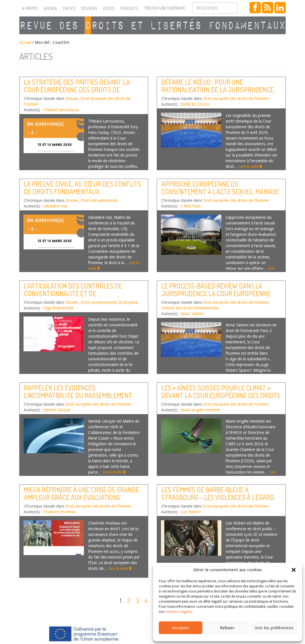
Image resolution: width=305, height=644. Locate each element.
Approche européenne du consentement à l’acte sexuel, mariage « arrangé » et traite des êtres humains (220, 195)
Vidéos (109, 8)
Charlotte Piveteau (60, 512)
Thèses (69, 8)
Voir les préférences (274, 628)
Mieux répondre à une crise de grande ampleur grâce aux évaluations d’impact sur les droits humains (81, 497)
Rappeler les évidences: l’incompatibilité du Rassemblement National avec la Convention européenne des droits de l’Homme (78, 399)
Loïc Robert (191, 512)
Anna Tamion (192, 314)
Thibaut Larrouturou (61, 110)
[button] (294, 570)
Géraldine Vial (55, 206)
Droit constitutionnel (98, 302)
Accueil (25, 42)
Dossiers (89, 8)
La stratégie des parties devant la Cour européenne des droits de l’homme (77, 89)
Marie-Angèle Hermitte (200, 410)
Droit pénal (128, 302)
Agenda (50, 8)
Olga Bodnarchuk (58, 308)
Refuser (227, 628)
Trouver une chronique (165, 8)
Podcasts (129, 8)
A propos (30, 8)
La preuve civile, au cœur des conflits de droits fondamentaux (82, 188)
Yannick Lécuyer (57, 410)
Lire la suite (251, 166)
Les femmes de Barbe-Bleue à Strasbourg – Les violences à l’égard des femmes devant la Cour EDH (218, 497)
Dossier (72, 99)
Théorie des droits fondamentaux (190, 308)
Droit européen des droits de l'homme (236, 99)
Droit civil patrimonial (99, 200)
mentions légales (179, 612)
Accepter (181, 628)
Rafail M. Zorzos (195, 104)
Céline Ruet (191, 206)
